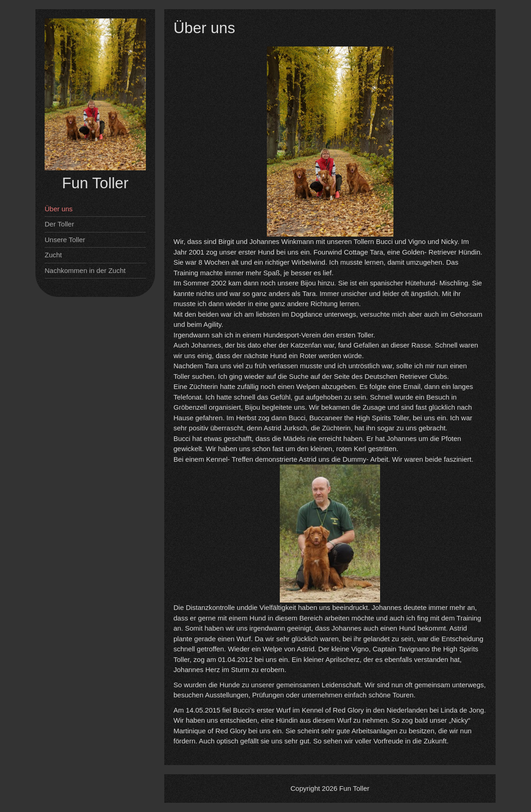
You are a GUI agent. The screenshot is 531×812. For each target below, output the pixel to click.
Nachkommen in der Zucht (85, 270)
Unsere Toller (65, 240)
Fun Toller (95, 183)
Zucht (53, 255)
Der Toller (59, 224)
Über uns (59, 209)
